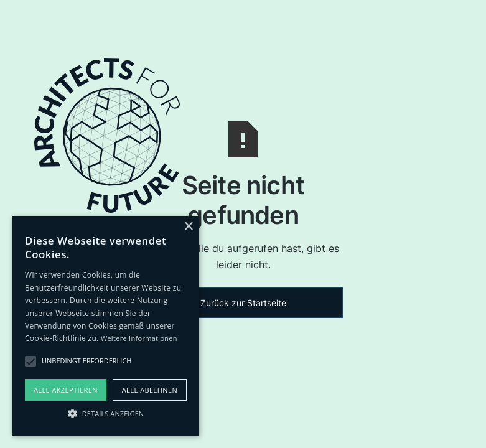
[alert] (106, 326)
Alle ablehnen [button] (150, 390)
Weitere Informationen (139, 338)
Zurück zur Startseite (243, 303)
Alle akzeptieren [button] (66, 390)
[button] (106, 413)
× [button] (188, 227)
